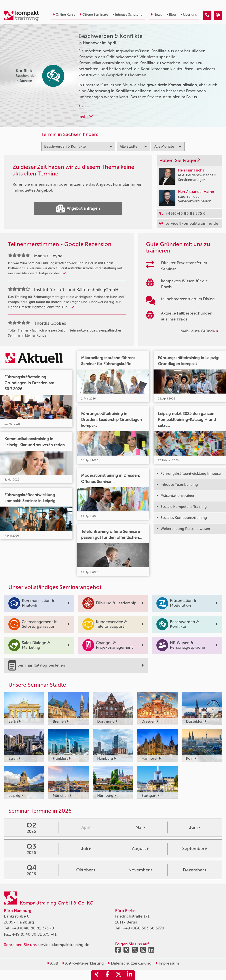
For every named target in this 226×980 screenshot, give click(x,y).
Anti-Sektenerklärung (83, 963)
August (140, 848)
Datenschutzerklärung (130, 963)
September (195, 848)
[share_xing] (97, 975)
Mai (140, 827)
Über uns (189, 15)
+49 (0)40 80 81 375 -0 (33, 928)
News (156, 15)
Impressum (167, 963)
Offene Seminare (94, 15)
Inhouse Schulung (127, 15)
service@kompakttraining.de (64, 945)
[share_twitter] (119, 975)
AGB (53, 963)
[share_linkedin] (130, 975)
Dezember (195, 870)
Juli (86, 848)
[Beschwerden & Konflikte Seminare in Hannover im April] (207, 15)
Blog (171, 15)
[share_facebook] (108, 975)
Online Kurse (64, 15)
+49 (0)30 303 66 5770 (143, 928)
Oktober (86, 870)
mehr (86, 116)
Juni (195, 827)
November (140, 870)
